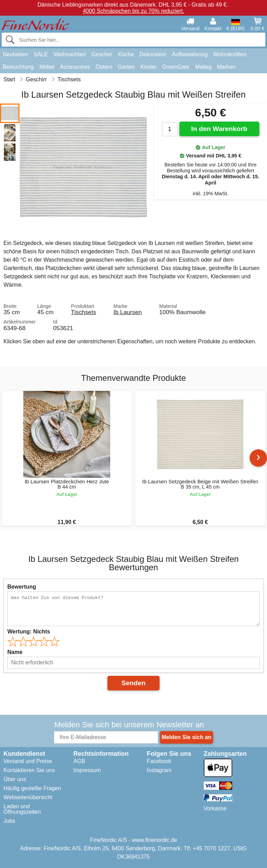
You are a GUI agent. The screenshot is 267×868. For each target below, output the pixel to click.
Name (15, 652)
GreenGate (176, 67)
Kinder (148, 67)
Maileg (203, 67)
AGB (79, 761)
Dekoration (153, 54)
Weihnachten (70, 54)
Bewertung (22, 587)
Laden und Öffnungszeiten (22, 809)
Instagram (159, 770)
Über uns (15, 779)
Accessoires (75, 67)
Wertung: (29, 632)
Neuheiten (15, 54)
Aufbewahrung (190, 54)
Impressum (87, 770)
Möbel (47, 67)
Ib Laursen (128, 312)
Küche (126, 54)
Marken (226, 67)
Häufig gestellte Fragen (32, 788)
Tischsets (83, 312)
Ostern (104, 67)
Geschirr (102, 54)
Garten (126, 67)
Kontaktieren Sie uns (29, 770)
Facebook (159, 761)
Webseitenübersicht (28, 797)
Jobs (9, 821)
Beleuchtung (18, 67)
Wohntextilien (230, 54)
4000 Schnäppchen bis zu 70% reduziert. (133, 11)
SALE (41, 54)
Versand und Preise (28, 761)
